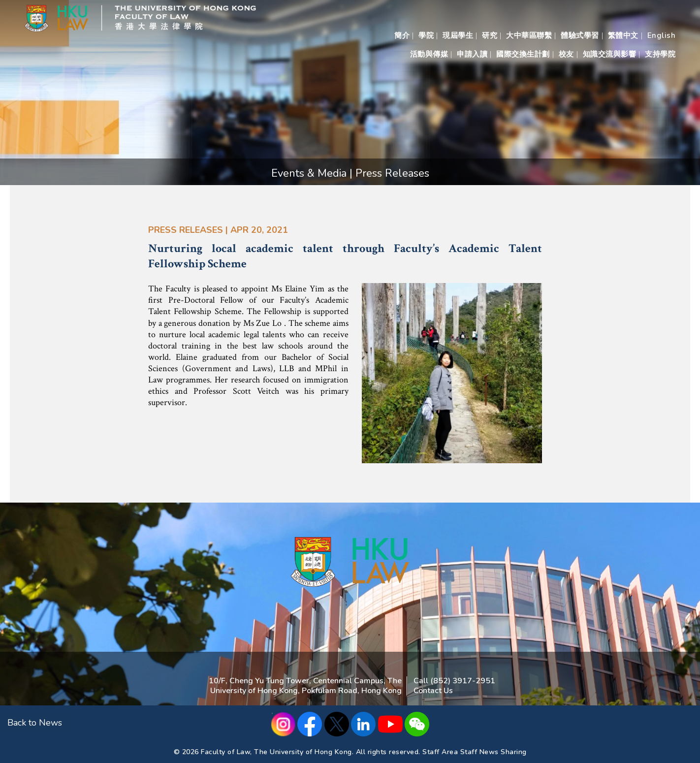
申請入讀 (472, 54)
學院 (426, 35)
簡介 (402, 35)
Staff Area (440, 752)
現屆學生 (458, 35)
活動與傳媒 (429, 54)
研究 (490, 35)
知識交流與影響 (610, 54)
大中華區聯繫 (529, 35)
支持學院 (660, 54)
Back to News (35, 723)
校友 (566, 54)
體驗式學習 (580, 35)
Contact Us (433, 691)
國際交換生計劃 (523, 54)
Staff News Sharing (493, 752)
